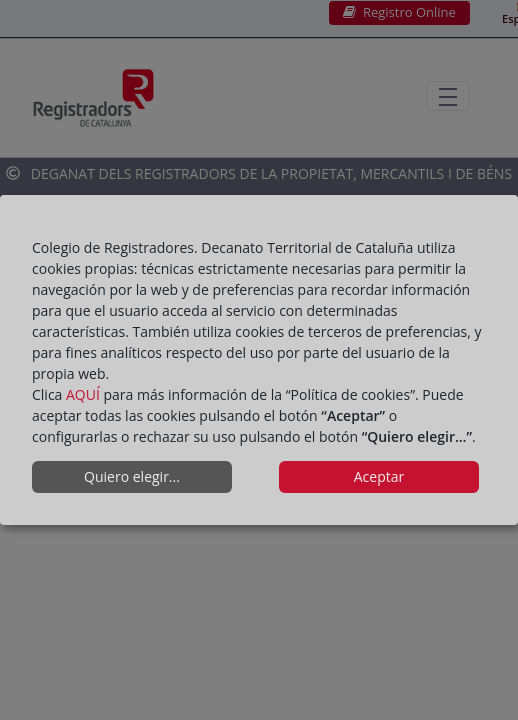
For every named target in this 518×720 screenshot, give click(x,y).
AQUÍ (83, 394)
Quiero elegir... (132, 476)
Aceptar (379, 476)
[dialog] (259, 360)
